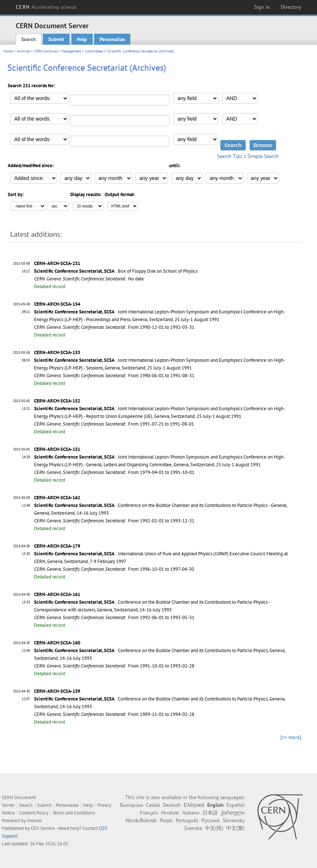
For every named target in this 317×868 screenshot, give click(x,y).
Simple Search (263, 156)
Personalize (112, 39)
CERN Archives (46, 51)
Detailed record (50, 286)
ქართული (233, 813)
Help (82, 39)
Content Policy (34, 813)
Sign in (262, 7)
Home (8, 51)
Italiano (191, 813)
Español (236, 805)
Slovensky (234, 820)
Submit (56, 39)
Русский (210, 820)
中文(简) (214, 828)
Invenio (34, 821)
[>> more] (291, 737)
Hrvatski (170, 813)
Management (71, 51)
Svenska (193, 828)
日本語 (210, 813)
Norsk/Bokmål (141, 820)
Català (153, 805)
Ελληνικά (194, 805)
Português (187, 820)
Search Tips (230, 156)
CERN (46, 7)
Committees (94, 51)
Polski (166, 820)
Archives (23, 51)
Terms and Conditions (74, 813)
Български (132, 805)
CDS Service (43, 828)
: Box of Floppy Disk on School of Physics (116, 271)
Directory (291, 7)
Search (29, 39)
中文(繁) (235, 828)
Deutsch (172, 805)
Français (149, 813)
